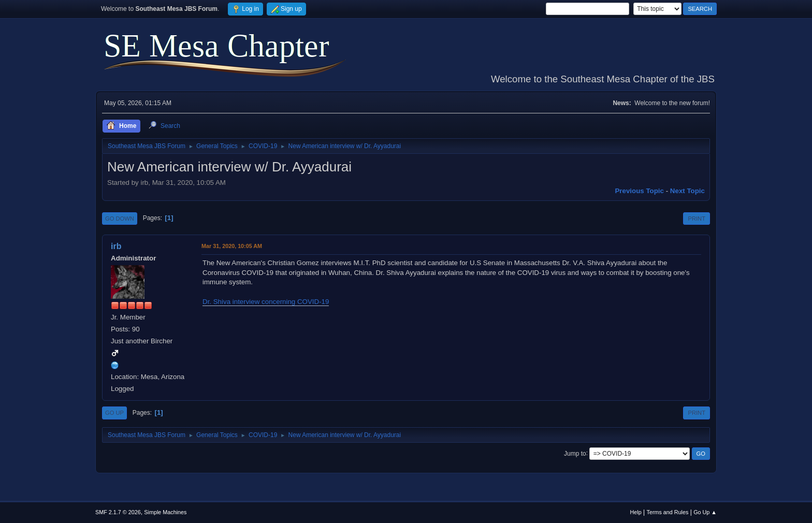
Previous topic (639, 191)
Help (636, 512)
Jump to (575, 453)
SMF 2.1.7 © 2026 (118, 512)
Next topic (687, 191)
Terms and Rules (668, 512)
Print (697, 219)
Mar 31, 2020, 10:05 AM (232, 246)
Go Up (114, 413)
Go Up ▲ (705, 512)
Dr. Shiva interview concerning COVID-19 (266, 302)
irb (116, 246)
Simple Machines (165, 512)
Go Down (120, 219)
